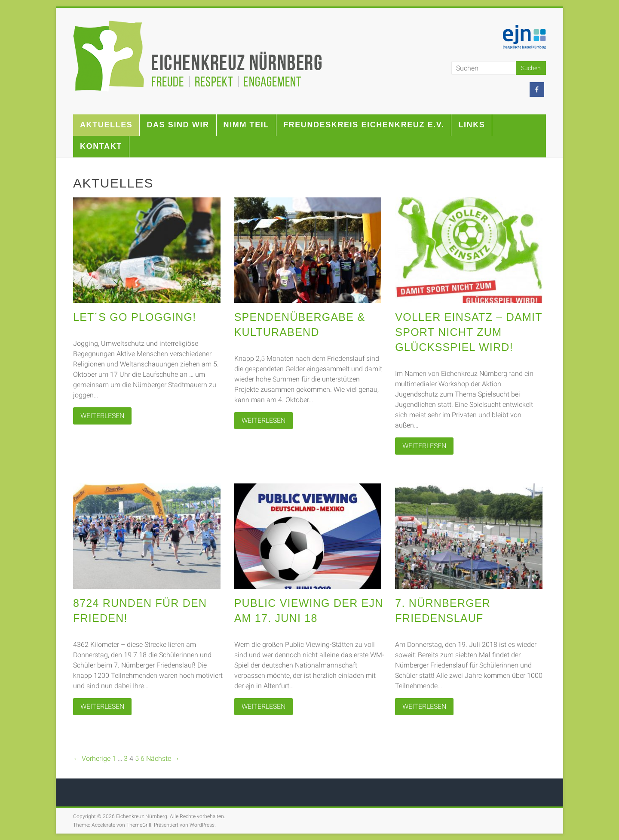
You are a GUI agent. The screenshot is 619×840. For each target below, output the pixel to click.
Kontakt (101, 146)
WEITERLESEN (102, 416)
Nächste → (163, 758)
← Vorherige (92, 758)
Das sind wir (178, 125)
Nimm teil (246, 125)
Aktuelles (106, 125)
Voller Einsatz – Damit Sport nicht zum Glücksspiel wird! (469, 332)
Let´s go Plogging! (135, 317)
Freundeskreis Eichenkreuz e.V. (364, 125)
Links (472, 125)
